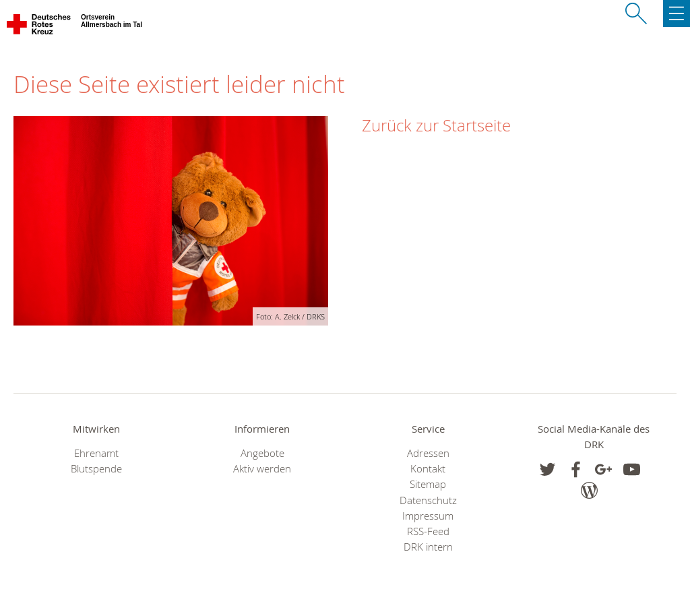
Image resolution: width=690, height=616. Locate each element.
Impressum (428, 516)
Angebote (262, 453)
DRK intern (428, 547)
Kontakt (428, 469)
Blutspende (96, 469)
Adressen (428, 453)
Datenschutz (428, 500)
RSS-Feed (428, 531)
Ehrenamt (96, 453)
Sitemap (428, 484)
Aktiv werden (262, 469)
